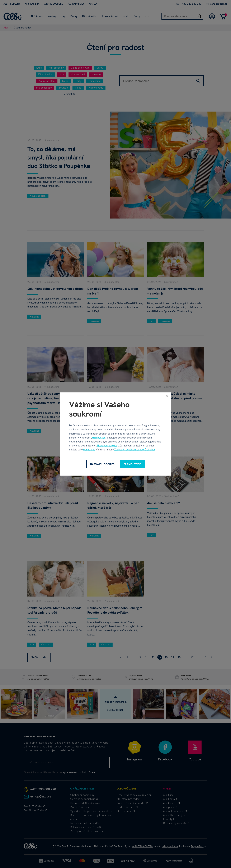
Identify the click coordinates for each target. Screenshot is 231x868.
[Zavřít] (167, 396)
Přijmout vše (99, 437)
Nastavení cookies (107, 446)
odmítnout (89, 450)
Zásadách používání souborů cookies (135, 450)
